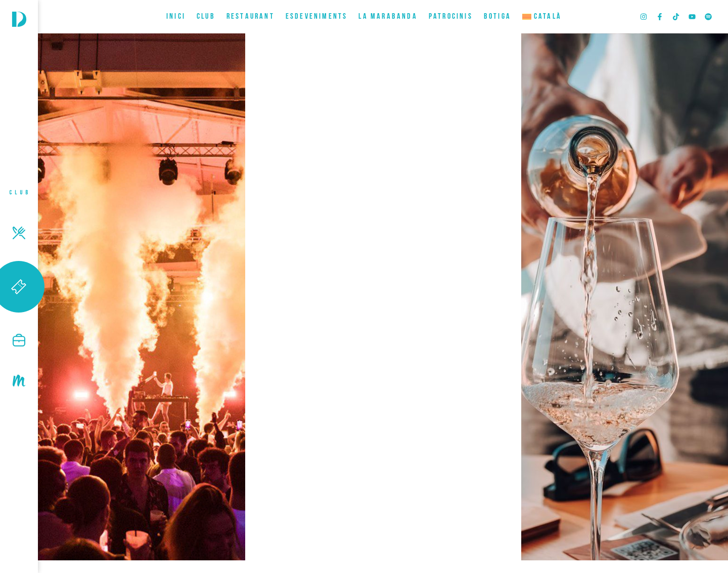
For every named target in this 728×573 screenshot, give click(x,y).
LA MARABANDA (388, 17)
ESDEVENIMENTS (317, 17)
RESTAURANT (251, 17)
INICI (176, 17)
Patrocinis (451, 17)
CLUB (206, 17)
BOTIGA (497, 17)
